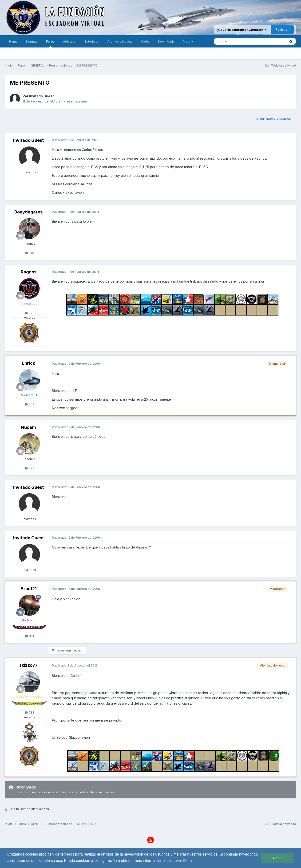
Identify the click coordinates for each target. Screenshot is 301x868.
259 (30, 404)
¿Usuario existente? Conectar (241, 30)
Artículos (69, 41)
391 (29, 636)
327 (30, 468)
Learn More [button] (182, 861)
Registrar (282, 29)
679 (30, 313)
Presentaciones (76, 101)
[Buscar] (235, 41)
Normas (32, 41)
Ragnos (29, 272)
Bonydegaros (28, 212)
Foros (50, 43)
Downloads (166, 41)
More (188, 41)
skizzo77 (28, 665)
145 (29, 253)
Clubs (145, 41)
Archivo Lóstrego (120, 41)
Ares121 (29, 589)
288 (30, 712)
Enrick (28, 363)
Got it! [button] (278, 858)
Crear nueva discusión (274, 118)
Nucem (28, 427)
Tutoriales (92, 41)
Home (13, 41)
